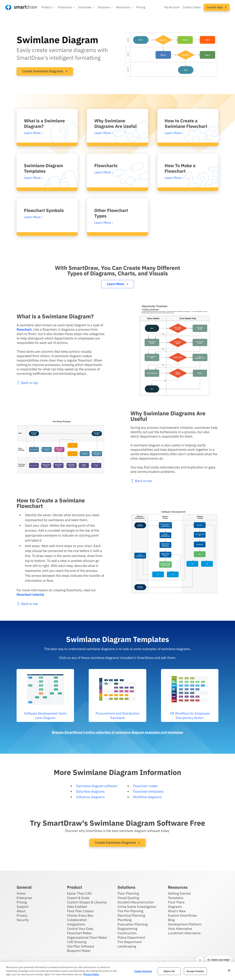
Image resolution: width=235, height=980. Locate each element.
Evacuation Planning (132, 924)
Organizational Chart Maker (87, 937)
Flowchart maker (145, 786)
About (21, 911)
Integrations (76, 924)
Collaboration (77, 920)
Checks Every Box (80, 915)
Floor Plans (176, 902)
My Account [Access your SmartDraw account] (172, 7)
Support (23, 907)
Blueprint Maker (79, 951)
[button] (48, 7)
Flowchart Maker (79, 933)
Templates (176, 898)
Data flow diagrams (90, 791)
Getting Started (179, 893)
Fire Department (130, 942)
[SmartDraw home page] (22, 7)
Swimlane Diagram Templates (44, 168)
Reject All (169, 971)
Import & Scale (78, 898)
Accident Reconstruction (136, 902)
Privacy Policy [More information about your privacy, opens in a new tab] (91, 974)
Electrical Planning (131, 915)
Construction (127, 933)
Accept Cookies (195, 971)
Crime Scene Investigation (137, 907)
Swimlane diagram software (97, 786)
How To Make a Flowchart (180, 168)
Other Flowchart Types (111, 213)
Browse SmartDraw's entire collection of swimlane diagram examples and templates (118, 732)
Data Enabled (77, 907)
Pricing (22, 902)
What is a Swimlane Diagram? (44, 123)
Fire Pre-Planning (130, 911)
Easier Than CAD (79, 893)
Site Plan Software (81, 946)
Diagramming (127, 929)
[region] (118, 971)
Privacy (22, 915)
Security (23, 920)
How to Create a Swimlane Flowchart (186, 123)
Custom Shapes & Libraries (87, 902)
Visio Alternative (180, 929)
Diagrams (175, 907)
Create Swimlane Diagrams (45, 71)
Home (21, 893)
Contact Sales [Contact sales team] (192, 7)
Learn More (117, 284)
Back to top (159, 481)
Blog (171, 920)
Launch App (217, 7)
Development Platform (185, 924)
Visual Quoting (128, 898)
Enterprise (24, 898)
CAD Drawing (77, 942)
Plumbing (124, 920)
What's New (177, 911)
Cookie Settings (143, 971)
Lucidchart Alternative (184, 933)
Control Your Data (80, 929)
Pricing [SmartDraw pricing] (141, 7)
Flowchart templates (148, 791)
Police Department (131, 937)
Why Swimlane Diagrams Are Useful (115, 123)
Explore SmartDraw (182, 915)
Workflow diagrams (147, 797)
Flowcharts (106, 166)
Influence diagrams (90, 797)
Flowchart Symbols (44, 210)
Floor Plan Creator (80, 911)
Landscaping (127, 946)
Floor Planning (128, 893)
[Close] (229, 970)
